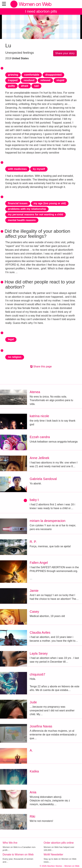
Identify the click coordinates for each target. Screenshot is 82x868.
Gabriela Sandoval (43, 479)
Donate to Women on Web (18, 854)
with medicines (17, 169)
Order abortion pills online (59, 843)
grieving (13, 75)
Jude (33, 702)
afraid (25, 86)
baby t (34, 500)
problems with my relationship (27, 209)
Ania (33, 792)
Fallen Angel (39, 563)
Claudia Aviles (40, 633)
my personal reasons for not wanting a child (35, 214)
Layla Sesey (39, 653)
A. (31, 750)
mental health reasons (22, 220)
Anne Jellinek (39, 458)
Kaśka (34, 771)
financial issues (18, 203)
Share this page (41, 366)
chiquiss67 (37, 674)
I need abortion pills (41, 11)
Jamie (34, 591)
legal (11, 339)
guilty (11, 86)
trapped (13, 80)
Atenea (35, 392)
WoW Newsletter (53, 854)
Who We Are (10, 843)
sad (36, 86)
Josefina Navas (41, 726)
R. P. (33, 542)
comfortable (32, 75)
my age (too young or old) (50, 203)
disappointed (54, 75)
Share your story (65, 53)
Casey (34, 612)
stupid (60, 80)
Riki (32, 816)
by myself (39, 169)
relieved (45, 80)
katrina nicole (39, 416)
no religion (15, 357)
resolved (29, 80)
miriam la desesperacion (48, 521)
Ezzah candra (40, 437)
